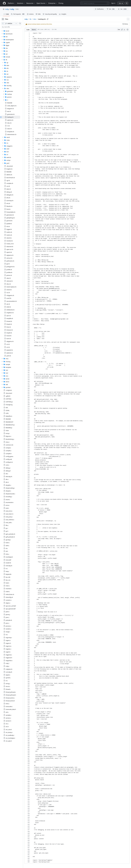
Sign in (113, 3)
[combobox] (15, 27)
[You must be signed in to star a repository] (122, 9)
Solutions (21, 3)
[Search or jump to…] (95, 3)
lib (36, 19)
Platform (12, 3)
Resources (31, 3)
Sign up (121, 3)
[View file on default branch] (3, 23)
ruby (7, 9)
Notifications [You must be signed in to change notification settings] (99, 9)
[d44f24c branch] (14, 23)
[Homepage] (4, 3)
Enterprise (53, 3)
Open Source (42, 3)
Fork (111, 9)
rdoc (40, 19)
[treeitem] (14, 117)
